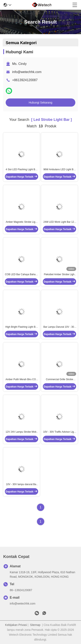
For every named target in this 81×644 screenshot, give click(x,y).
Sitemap (35, 625)
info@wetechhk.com (27, 72)
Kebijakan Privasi (16, 625)
